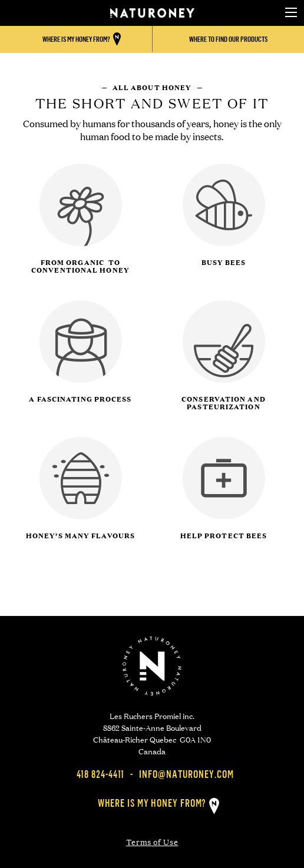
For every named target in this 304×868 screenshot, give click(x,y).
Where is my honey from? (152, 803)
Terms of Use (152, 842)
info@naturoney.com (186, 774)
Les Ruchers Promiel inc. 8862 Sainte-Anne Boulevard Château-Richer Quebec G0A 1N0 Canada (152, 733)
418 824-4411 (101, 774)
